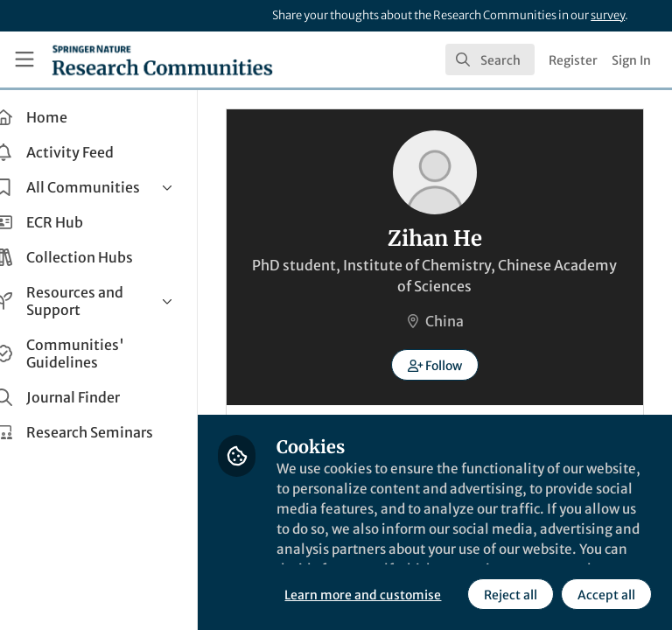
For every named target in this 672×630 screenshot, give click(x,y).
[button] (448, 365)
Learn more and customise (390, 556)
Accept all (450, 594)
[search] (490, 59)
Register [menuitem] (573, 60)
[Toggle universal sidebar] (24, 59)
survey (608, 15)
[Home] (162, 59)
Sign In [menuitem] (631, 60)
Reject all (354, 594)
